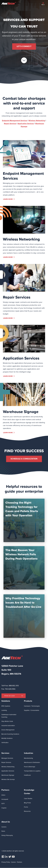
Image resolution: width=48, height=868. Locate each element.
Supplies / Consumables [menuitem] (32, 710)
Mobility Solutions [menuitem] (7, 738)
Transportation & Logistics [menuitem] (32, 771)
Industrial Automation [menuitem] (8, 726)
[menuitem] (3, 857)
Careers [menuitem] (4, 827)
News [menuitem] (3, 831)
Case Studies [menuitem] (28, 799)
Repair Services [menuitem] (6, 762)
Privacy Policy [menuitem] (6, 862)
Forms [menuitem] (26, 807)
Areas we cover (10, 696)
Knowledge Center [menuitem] (29, 792)
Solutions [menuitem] (6, 701)
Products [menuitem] (28, 701)
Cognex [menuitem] (4, 808)
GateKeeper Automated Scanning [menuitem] (9, 716)
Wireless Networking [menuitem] (8, 767)
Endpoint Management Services (15, 129)
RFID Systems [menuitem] (6, 706)
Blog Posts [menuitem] (27, 803)
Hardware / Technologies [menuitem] (32, 706)
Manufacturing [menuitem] (28, 758)
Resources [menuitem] (27, 811)
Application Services (26, 132)
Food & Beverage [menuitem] (30, 767)
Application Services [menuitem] (8, 771)
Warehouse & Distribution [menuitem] (32, 762)
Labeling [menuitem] (4, 710)
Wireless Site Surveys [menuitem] (8, 779)
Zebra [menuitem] (3, 795)
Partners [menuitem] (5, 790)
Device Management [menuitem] (8, 730)
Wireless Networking (37, 129)
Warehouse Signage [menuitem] (8, 775)
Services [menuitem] (5, 753)
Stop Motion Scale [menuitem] (7, 721)
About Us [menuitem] (6, 822)
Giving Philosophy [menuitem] (7, 835)
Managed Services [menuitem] (7, 758)
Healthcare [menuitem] (27, 775)
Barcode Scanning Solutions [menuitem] (10, 734)
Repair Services (10, 132)
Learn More (8, 199)
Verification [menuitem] (5, 743)
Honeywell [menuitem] (5, 799)
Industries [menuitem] (29, 753)
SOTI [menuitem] (3, 804)
